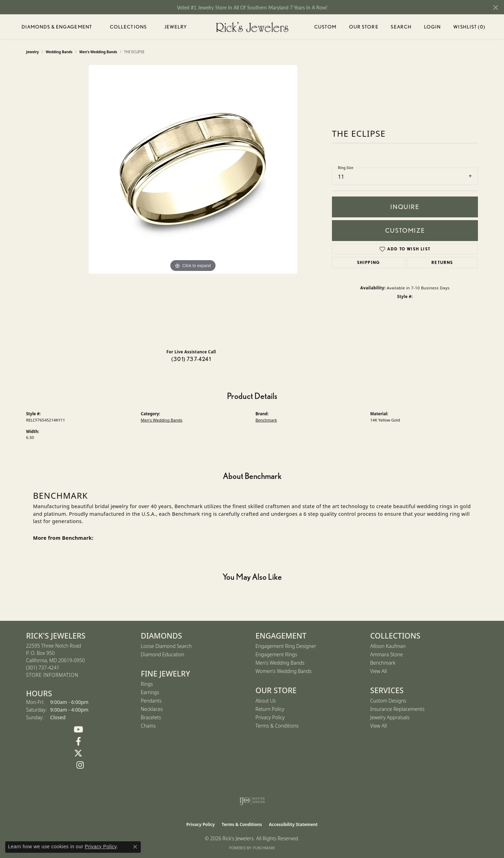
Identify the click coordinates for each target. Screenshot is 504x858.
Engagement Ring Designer (286, 646)
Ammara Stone (387, 654)
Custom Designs (388, 701)
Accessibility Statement (293, 824)
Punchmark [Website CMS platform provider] (264, 848)
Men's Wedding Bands (162, 420)
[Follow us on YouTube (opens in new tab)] (78, 730)
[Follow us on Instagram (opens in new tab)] (80, 765)
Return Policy (270, 709)
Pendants (151, 701)
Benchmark (266, 420)
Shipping (369, 262)
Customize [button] (405, 230)
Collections (128, 27)
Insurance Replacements (397, 709)
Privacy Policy (270, 717)
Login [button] (433, 28)
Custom (325, 27)
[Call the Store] (43, 668)
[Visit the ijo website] (252, 801)
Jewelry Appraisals (390, 717)
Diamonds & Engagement (57, 27)
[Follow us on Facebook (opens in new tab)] (78, 741)
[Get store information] (52, 675)
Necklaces (152, 709)
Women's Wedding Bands (284, 671)
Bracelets (151, 717)
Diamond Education (162, 654)
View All (379, 671)
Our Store (364, 27)
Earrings (150, 692)
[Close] (495, 7)
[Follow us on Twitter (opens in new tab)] (78, 753)
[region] (193, 204)
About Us (266, 701)
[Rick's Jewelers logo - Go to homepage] (252, 27)
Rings (147, 684)
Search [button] (401, 27)
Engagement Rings (276, 654)
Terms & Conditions (277, 726)
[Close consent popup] (135, 847)
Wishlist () (469, 28)
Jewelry (176, 27)
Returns (442, 262)
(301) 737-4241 (191, 359)
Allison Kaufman (388, 646)
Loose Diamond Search (166, 646)
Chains (148, 726)
